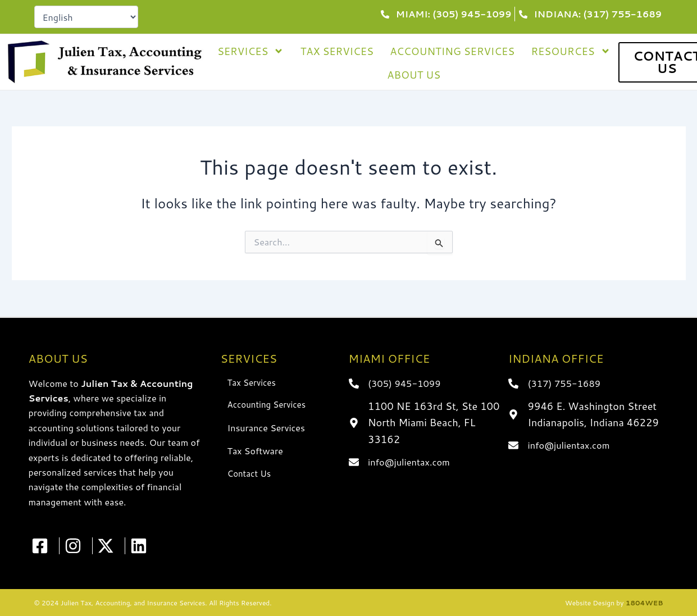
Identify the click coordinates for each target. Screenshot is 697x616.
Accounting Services (452, 51)
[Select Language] (86, 17)
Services (251, 51)
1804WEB (644, 603)
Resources (570, 51)
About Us (414, 75)
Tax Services (337, 51)
